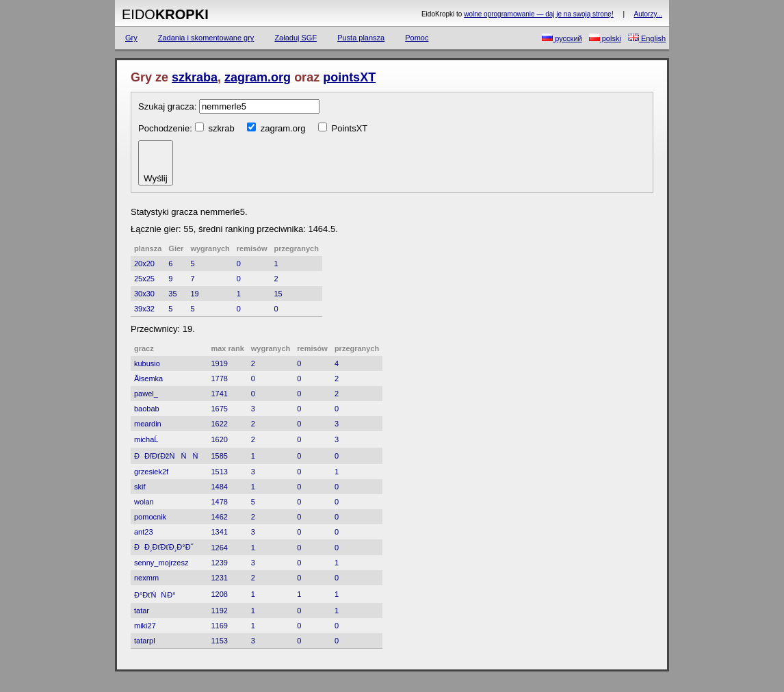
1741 (219, 394)
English (647, 38)
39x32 (144, 309)
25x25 (144, 279)
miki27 (145, 626)
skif (140, 487)
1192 (219, 611)
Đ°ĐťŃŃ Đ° (155, 595)
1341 (219, 532)
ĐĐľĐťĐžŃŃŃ (169, 456)
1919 (219, 363)
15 (278, 294)
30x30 (144, 294)
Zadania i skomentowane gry (206, 38)
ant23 (144, 532)
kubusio (147, 363)
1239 (219, 563)
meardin (148, 424)
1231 (219, 578)
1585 (219, 456)
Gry (131, 38)
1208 (219, 594)
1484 (219, 487)
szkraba (195, 77)
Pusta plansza (361, 38)
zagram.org (258, 77)
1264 (219, 548)
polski (605, 38)
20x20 (144, 264)
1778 (219, 379)
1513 (219, 472)
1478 (219, 502)
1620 (219, 439)
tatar (142, 611)
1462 (219, 517)
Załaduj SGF (296, 38)
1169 (219, 626)
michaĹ (149, 439)
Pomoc (417, 38)
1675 (219, 409)
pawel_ (146, 394)
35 (172, 294)
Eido (165, 14)
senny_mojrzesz (161, 563)
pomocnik (150, 517)
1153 (219, 641)
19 (194, 294)
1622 (219, 424)
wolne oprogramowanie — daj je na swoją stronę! (538, 14)
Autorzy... (649, 14)
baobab (147, 409)
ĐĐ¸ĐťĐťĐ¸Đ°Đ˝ (164, 547)
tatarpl (145, 641)
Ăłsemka (148, 379)
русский (562, 38)
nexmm (146, 578)
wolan (144, 502)
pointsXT (349, 77)
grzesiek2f (151, 472)
